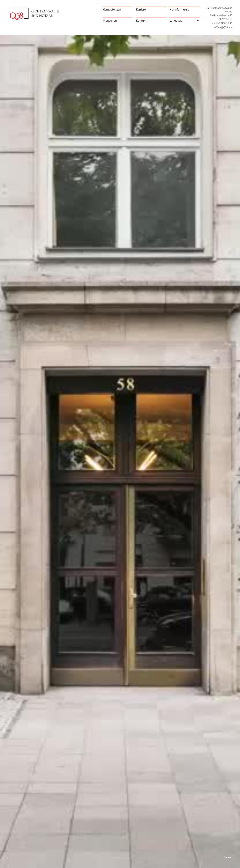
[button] (184, 20)
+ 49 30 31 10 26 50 (222, 23)
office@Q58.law (223, 27)
